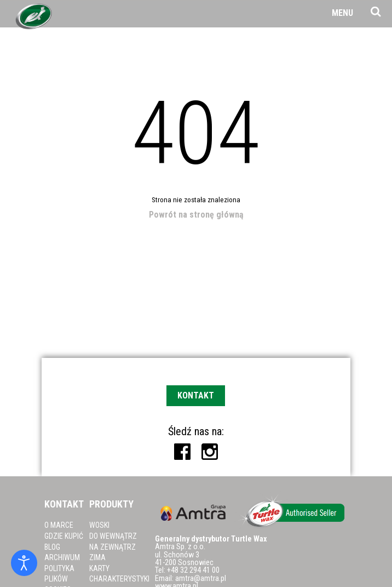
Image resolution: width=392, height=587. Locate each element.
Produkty (111, 504)
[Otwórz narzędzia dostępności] (24, 563)
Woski (99, 525)
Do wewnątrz (113, 536)
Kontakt (196, 395)
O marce (59, 525)
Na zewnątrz (113, 547)
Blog (52, 547)
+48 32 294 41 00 (193, 570)
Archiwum (62, 557)
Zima (97, 557)
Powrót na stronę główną (196, 215)
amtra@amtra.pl (201, 579)
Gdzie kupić (64, 536)
